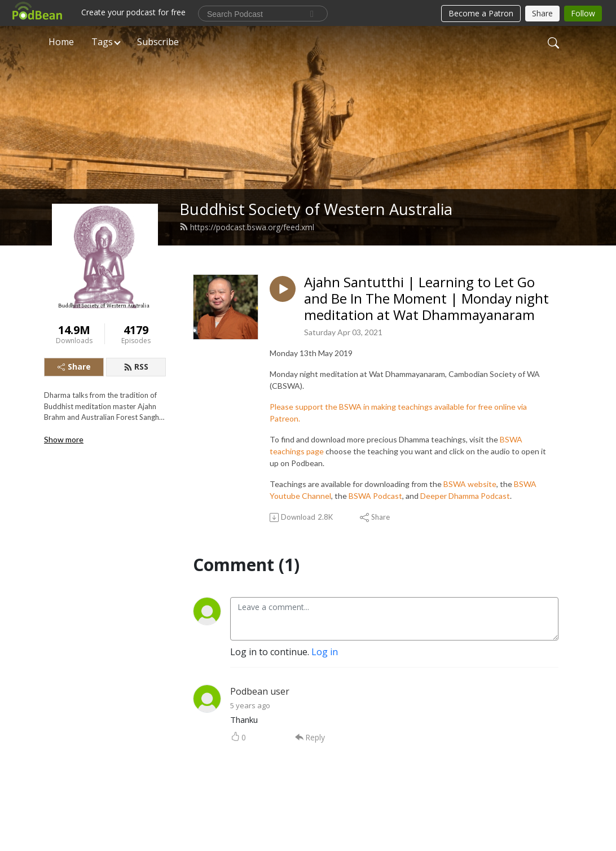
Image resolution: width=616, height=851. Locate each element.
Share (74, 367)
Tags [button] (102, 42)
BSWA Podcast (375, 496)
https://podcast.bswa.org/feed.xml (247, 227)
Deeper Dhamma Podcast (465, 496)
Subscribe (158, 42)
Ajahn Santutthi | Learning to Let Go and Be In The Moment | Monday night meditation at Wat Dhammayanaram (426, 299)
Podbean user (260, 691)
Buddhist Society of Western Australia (316, 209)
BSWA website (470, 484)
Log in (325, 652)
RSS (136, 367)
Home (61, 42)
